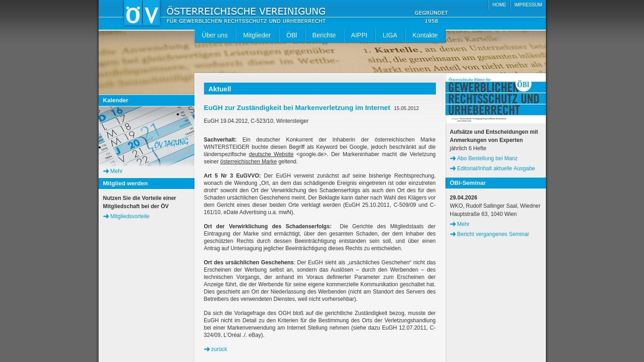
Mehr (117, 171)
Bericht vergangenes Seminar (493, 234)
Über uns (215, 35)
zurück (219, 349)
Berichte (324, 35)
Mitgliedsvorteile (130, 216)
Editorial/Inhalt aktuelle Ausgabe (496, 168)
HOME (499, 5)
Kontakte (425, 35)
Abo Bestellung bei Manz (488, 158)
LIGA (390, 35)
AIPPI (359, 35)
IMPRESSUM (528, 5)
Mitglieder (257, 35)
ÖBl (291, 35)
